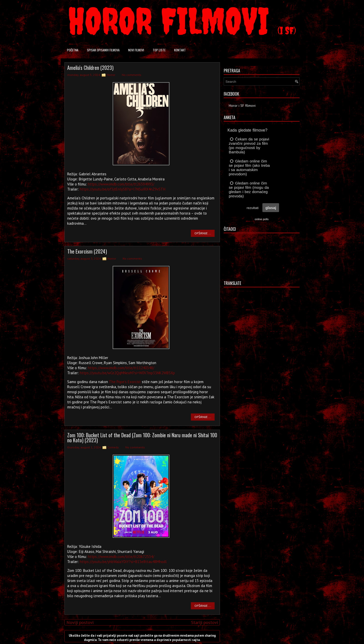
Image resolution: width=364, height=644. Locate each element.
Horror (111, 75)
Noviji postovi (80, 622)
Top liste (159, 50)
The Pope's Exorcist (125, 382)
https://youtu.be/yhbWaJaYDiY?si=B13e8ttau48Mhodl (123, 562)
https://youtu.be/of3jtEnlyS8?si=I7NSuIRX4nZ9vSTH (123, 189)
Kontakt (180, 50)
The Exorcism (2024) (87, 251)
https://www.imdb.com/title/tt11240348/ (121, 368)
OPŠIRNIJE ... (203, 233)
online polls (261, 219)
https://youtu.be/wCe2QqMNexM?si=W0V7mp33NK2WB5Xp (127, 373)
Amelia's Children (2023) (90, 68)
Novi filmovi (136, 50)
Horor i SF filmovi (242, 106)
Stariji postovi (204, 622)
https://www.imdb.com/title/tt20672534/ (121, 557)
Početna (73, 50)
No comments (132, 75)
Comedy (113, 447)
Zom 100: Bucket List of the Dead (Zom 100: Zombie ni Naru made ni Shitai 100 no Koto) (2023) (142, 438)
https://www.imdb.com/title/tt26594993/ (121, 184)
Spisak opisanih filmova (103, 50)
